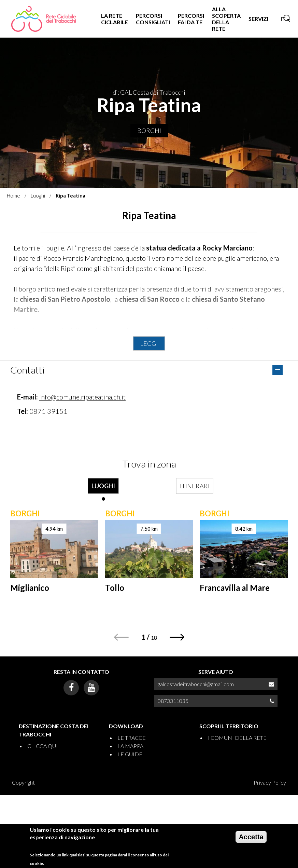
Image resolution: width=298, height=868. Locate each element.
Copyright (23, 782)
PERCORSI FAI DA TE (191, 19)
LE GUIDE (130, 754)
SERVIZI (258, 19)
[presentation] (103, 489)
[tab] (103, 489)
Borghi (149, 131)
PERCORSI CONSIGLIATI (153, 19)
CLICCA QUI (42, 746)
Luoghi (38, 195)
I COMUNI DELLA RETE (237, 738)
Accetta (251, 837)
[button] (177, 637)
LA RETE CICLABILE (115, 19)
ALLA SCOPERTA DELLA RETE (226, 19)
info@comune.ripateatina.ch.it (82, 397)
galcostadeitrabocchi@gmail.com (196, 684)
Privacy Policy (270, 782)
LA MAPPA (130, 746)
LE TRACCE (132, 738)
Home (13, 195)
